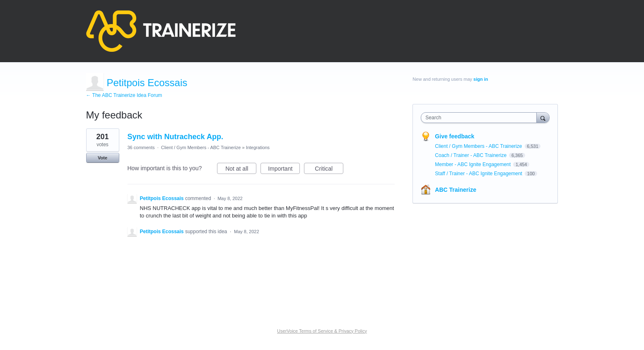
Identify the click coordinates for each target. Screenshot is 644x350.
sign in (481, 79)
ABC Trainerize (456, 190)
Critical (329, 170)
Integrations (258, 147)
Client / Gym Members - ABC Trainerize (201, 147)
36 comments (141, 147)
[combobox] (481, 118)
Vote (103, 158)
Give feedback (455, 136)
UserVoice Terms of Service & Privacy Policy (322, 331)
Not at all (241, 170)
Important (284, 170)
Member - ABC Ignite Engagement (473, 164)
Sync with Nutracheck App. (175, 137)
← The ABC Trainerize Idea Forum (124, 95)
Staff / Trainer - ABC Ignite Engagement (479, 174)
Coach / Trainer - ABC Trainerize (471, 155)
